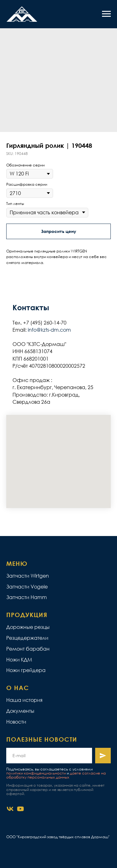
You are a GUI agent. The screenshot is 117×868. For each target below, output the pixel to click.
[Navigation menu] (106, 14)
